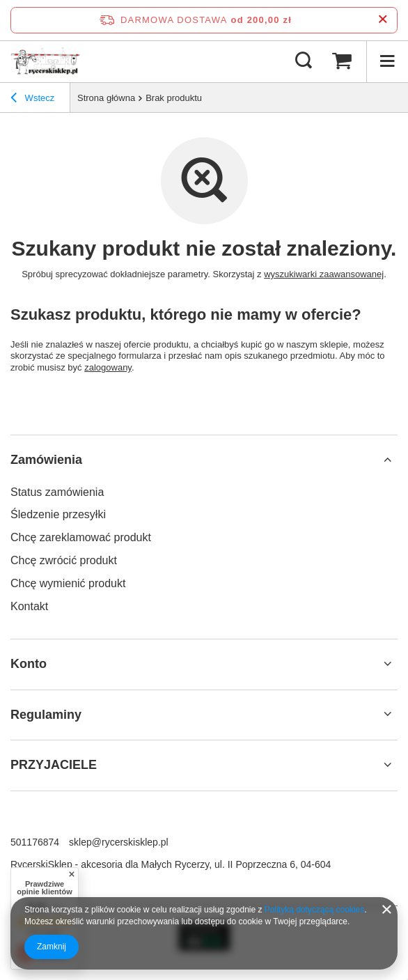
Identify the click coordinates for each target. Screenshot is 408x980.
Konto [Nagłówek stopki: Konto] (29, 664)
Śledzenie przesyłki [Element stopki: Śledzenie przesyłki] (58, 514)
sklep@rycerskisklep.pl (119, 842)
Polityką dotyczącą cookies (314, 910)
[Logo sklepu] (45, 61)
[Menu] (387, 61)
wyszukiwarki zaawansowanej (324, 274)
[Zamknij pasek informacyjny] (383, 20)
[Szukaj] (304, 61)
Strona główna (106, 98)
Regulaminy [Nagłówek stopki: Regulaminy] (46, 715)
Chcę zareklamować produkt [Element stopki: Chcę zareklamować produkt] (81, 537)
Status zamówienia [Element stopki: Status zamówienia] (57, 492)
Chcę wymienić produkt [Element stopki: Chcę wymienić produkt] (68, 583)
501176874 (35, 842)
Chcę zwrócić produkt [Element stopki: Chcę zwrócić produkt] (64, 560)
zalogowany (108, 367)
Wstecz (32, 100)
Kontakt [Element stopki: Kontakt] (29, 606)
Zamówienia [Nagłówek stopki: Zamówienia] (46, 460)
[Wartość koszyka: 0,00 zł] (342, 61)
